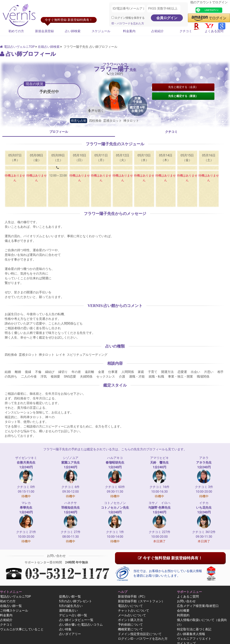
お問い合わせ (186, 601)
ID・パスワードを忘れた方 (128, 24)
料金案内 (129, 31)
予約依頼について (130, 625)
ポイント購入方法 (130, 620)
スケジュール (101, 31)
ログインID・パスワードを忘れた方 (143, 639)
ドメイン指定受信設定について (140, 634)
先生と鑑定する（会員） (183, 87)
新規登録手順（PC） (132, 597)
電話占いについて (130, 606)
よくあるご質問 (188, 597)
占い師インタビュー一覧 (76, 620)
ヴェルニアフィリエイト (194, 639)
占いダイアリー (70, 634)
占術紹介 (157, 31)
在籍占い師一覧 (11, 606)
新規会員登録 (44, 31)
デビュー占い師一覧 (73, 615)
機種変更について (130, 629)
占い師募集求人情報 (191, 634)
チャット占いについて (134, 611)
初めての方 (16, 31)
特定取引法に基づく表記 (194, 629)
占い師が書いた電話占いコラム (81, 625)
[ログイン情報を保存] (113, 17)
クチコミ (186, 31)
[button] (209, 18)
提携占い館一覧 (70, 597)
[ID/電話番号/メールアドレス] (128, 9)
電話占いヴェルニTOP (15, 597)
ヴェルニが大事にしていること (22, 629)
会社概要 (183, 611)
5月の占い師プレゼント (76, 601)
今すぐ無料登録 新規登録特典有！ (170, 558)
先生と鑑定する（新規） (183, 96)
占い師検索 (73, 31)
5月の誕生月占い (71, 606)
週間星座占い (68, 611)
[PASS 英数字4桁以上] (164, 9)
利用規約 (183, 615)
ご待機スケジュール (14, 611)
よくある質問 (214, 31)
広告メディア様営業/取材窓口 (198, 606)
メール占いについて (132, 615)
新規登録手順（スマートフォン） (141, 601)
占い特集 (65, 629)
